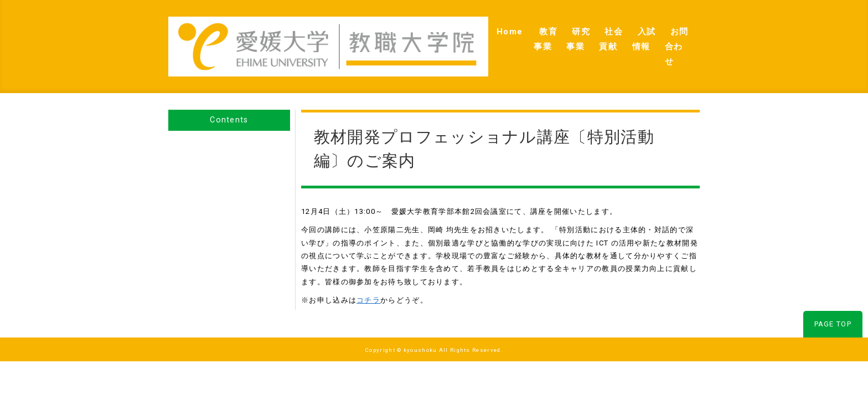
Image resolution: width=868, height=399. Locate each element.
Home (417, 34)
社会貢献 (564, 34)
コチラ (368, 276)
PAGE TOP (833, 300)
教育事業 (463, 34)
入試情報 (615, 34)
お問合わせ (670, 34)
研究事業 (514, 34)
